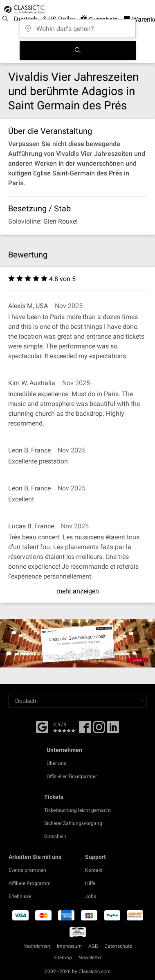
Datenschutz (118, 946)
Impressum (69, 946)
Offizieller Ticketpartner (72, 776)
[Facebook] (42, 726)
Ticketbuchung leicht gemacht (77, 810)
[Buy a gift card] (77, 643)
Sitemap (63, 958)
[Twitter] (99, 730)
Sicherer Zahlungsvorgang (73, 823)
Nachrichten (37, 946)
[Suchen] (78, 51)
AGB (93, 946)
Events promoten (27, 870)
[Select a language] (77, 701)
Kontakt (94, 870)
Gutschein (55, 836)
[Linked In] (113, 730)
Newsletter (90, 958)
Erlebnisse (20, 896)
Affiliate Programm (30, 883)
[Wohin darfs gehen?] (78, 26)
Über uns (56, 763)
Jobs (91, 896)
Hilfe (90, 883)
